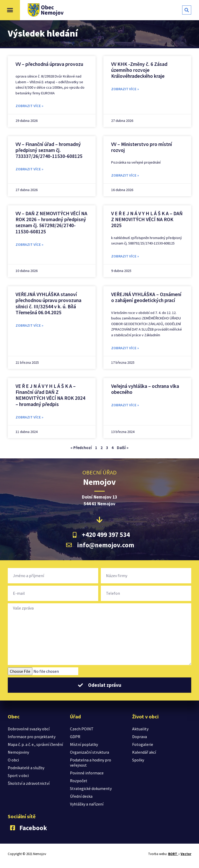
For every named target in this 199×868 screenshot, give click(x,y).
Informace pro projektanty (32, 737)
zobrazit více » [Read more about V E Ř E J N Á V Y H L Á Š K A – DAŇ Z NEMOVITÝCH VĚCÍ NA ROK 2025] (125, 256)
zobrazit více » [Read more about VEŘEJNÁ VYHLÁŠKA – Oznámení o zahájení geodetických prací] (125, 348)
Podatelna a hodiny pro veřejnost (91, 762)
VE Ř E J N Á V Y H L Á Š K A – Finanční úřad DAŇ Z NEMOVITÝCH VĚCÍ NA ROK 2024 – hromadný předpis (50, 395)
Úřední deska (81, 796)
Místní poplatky (84, 744)
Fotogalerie (143, 744)
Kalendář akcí (144, 752)
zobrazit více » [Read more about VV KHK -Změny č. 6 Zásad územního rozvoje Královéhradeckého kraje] (125, 89)
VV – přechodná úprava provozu (49, 64)
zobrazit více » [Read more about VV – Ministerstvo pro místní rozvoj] (125, 175)
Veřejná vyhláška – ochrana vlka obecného (145, 389)
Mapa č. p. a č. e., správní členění (35, 744)
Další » (123, 447)
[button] (10, 10)
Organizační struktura (90, 752)
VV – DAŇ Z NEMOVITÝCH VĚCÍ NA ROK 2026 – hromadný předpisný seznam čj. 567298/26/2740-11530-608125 (51, 222)
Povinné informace (87, 773)
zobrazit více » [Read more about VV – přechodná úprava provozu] (29, 106)
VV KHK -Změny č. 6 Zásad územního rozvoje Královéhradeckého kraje (139, 70)
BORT (173, 854)
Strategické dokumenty (91, 788)
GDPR (75, 737)
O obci (13, 760)
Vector (186, 854)
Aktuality (140, 729)
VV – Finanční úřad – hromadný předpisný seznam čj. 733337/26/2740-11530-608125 (49, 150)
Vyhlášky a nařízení (87, 804)
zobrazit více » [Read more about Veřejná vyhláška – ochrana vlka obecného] (125, 405)
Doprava (140, 737)
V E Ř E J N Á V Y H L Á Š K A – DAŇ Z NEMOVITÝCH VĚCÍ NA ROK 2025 (147, 219)
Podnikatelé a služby (26, 768)
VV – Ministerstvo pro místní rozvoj (142, 147)
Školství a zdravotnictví (29, 783)
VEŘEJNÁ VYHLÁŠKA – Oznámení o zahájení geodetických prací (146, 297)
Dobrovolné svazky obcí (29, 729)
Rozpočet (79, 781)
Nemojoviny (18, 752)
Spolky (138, 760)
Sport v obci (18, 775)
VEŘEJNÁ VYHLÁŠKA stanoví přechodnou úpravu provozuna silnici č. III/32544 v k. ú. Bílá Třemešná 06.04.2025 (48, 303)
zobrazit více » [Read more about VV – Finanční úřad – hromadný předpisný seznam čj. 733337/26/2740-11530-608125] (29, 169)
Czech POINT (82, 729)
